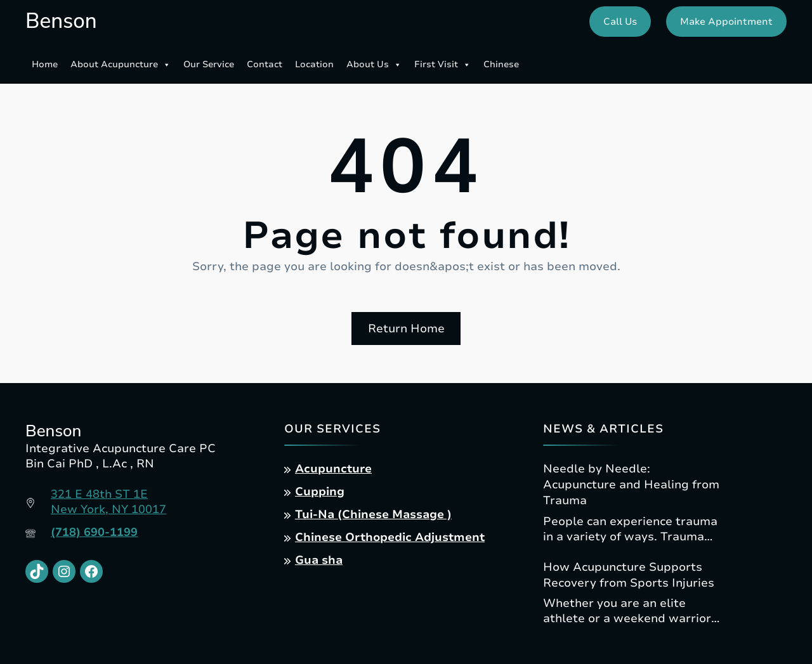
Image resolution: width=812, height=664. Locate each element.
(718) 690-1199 (94, 532)
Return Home (406, 329)
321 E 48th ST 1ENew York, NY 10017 (108, 502)
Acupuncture (333, 469)
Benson (61, 21)
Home (45, 64)
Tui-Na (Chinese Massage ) (373, 514)
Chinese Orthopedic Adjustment (390, 537)
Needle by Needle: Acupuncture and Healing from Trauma (631, 485)
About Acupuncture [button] (121, 65)
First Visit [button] (442, 65)
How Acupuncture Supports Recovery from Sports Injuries (629, 575)
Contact (265, 64)
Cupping (320, 491)
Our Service (209, 64)
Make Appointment (726, 22)
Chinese (501, 64)
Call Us (620, 22)
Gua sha (319, 560)
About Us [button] (374, 65)
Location (314, 64)
